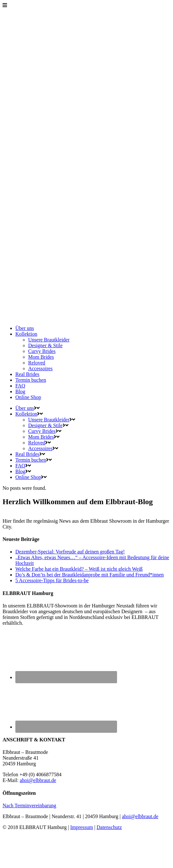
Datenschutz (109, 827)
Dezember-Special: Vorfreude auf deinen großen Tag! (70, 552)
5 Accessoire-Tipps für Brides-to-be (52, 580)
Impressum (82, 827)
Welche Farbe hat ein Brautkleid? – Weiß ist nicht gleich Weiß (79, 569)
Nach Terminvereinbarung (29, 805)
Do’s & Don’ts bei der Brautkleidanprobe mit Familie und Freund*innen (90, 575)
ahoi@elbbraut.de (38, 780)
